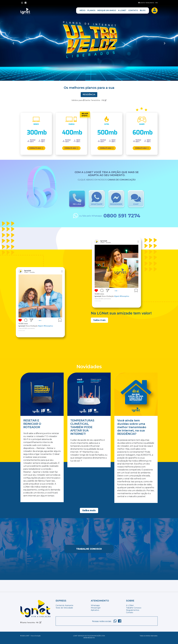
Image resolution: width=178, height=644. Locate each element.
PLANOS (91, 10)
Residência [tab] (89, 95)
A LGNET (122, 10)
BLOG (143, 10)
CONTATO (133, 10)
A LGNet (130, 605)
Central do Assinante (64, 605)
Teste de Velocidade (64, 608)
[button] (13, 43)
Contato (130, 612)
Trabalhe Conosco (89, 549)
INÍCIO (83, 10)
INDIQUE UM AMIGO (107, 10)
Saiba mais (99, 320)
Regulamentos (133, 610)
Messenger (96, 608)
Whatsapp (95, 605)
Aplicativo (95, 610)
